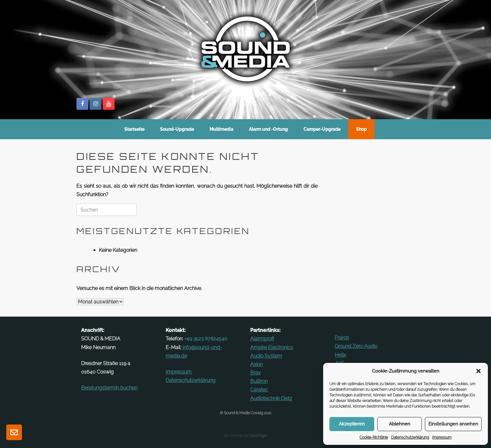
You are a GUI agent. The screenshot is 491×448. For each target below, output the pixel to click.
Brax (255, 373)
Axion (256, 364)
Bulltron (259, 381)
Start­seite (134, 129)
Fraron (342, 338)
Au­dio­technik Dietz (271, 398)
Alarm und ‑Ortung (268, 129)
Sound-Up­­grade (177, 129)
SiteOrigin (259, 436)
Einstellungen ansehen (453, 424)
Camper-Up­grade (322, 129)
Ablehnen (400, 424)
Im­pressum (442, 437)
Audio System (266, 356)
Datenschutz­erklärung (410, 437)
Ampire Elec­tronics (272, 347)
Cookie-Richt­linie (374, 437)
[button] (478, 371)
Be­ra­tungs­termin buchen (109, 388)
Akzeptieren (352, 424)
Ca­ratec (259, 390)
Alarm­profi (262, 339)
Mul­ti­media (221, 129)
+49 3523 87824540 (206, 339)
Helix (340, 355)
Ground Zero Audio (356, 346)
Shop (361, 129)
